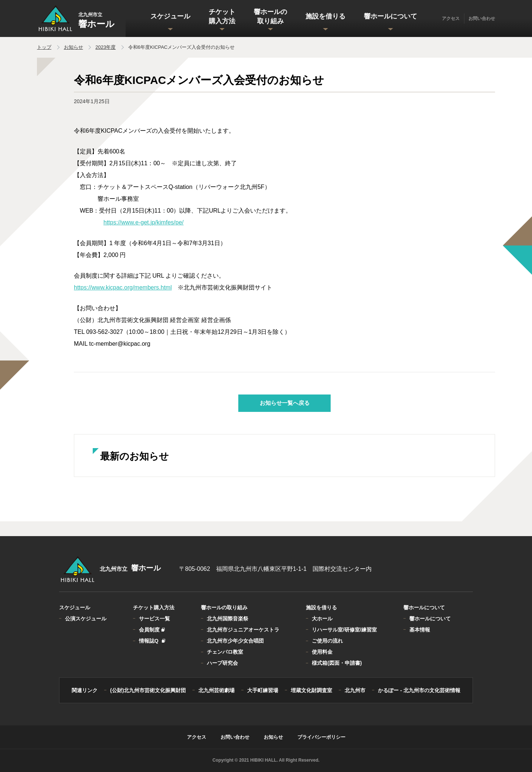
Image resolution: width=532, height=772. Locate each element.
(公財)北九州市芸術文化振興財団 (148, 690)
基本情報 (420, 630)
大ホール (322, 619)
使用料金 (322, 652)
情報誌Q (152, 641)
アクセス (451, 18)
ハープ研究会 (222, 663)
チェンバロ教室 (225, 652)
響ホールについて (430, 619)
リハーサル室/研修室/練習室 (344, 630)
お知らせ (74, 47)
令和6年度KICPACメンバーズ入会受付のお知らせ (182, 47)
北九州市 (355, 690)
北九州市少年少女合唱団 (235, 641)
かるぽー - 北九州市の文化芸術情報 (419, 690)
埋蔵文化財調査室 (311, 690)
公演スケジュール (86, 619)
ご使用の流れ (327, 641)
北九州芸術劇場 (216, 690)
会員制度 (151, 630)
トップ (44, 47)
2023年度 (105, 47)
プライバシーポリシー (321, 737)
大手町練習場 (263, 690)
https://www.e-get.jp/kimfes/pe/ (144, 222)
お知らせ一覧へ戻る (285, 403)
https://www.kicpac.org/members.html (123, 287)
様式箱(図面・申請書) (337, 663)
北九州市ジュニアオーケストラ (243, 630)
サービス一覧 (154, 619)
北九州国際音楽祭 (228, 619)
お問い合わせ (482, 18)
